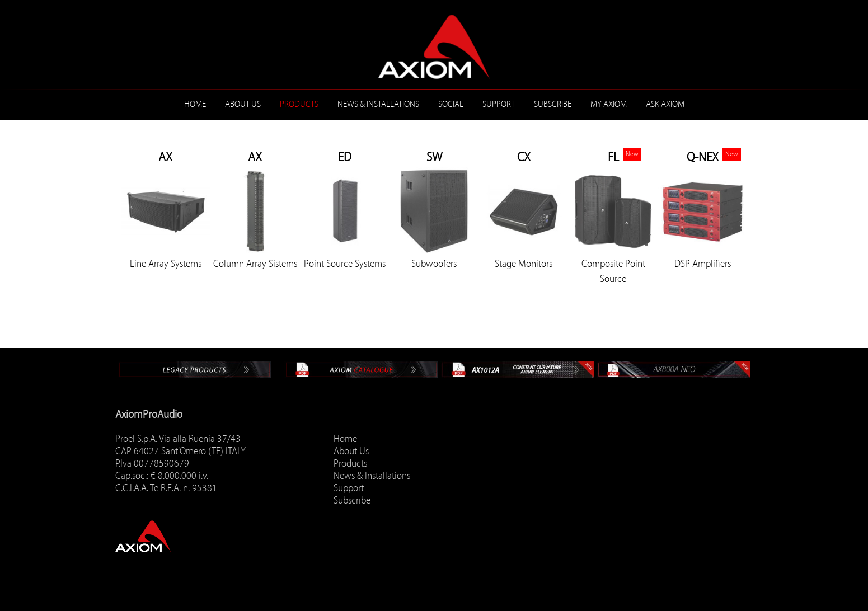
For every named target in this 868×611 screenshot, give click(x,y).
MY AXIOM (609, 104)
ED (345, 157)
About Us (243, 104)
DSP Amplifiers (703, 264)
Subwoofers (434, 264)
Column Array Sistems (255, 264)
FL (613, 157)
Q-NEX (703, 157)
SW (434, 157)
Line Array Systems (166, 264)
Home (195, 104)
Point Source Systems (345, 264)
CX (524, 157)
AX (165, 157)
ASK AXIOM (665, 104)
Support (499, 104)
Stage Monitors (524, 264)
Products (299, 104)
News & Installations (378, 104)
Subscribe (553, 104)
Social (451, 104)
